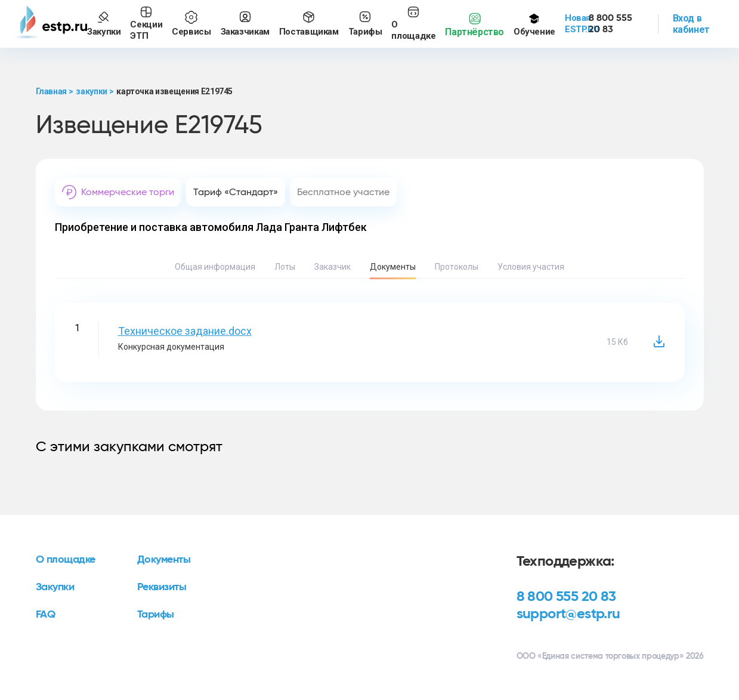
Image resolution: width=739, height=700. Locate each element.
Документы (393, 267)
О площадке (66, 560)
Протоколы (457, 267)
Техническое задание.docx (185, 331)
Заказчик (333, 267)
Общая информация (215, 267)
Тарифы (156, 615)
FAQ (46, 615)
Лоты (285, 267)
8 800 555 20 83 (566, 597)
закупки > (95, 91)
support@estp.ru (568, 614)
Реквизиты (162, 587)
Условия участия (531, 267)
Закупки (55, 587)
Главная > (55, 91)
